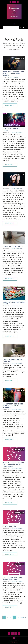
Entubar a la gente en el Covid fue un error (13, 578)
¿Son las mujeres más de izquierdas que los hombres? (13, 406)
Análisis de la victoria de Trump (13, 130)
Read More (10, 105)
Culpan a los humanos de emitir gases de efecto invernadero (13, 465)
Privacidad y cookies (14, 641)
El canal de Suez (9, 526)
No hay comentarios (13, 77)
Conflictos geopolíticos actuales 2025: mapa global (13, 74)
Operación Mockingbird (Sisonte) (13, 360)
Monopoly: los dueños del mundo (14, 303)
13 (18, 617)
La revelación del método (13, 246)
